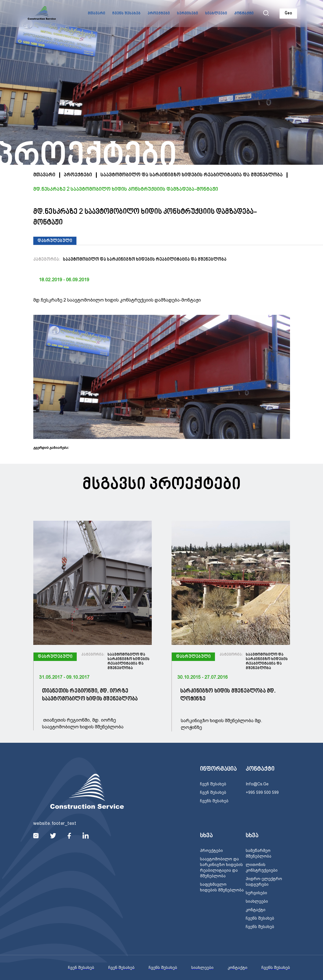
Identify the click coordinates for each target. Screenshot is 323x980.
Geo (288, 13)
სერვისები (187, 14)
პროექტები (159, 14)
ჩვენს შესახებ (126, 14)
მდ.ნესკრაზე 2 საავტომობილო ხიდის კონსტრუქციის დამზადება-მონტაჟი (126, 189)
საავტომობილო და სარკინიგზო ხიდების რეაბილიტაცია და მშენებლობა (192, 175)
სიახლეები (216, 14)
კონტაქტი (244, 14)
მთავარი (96, 14)
